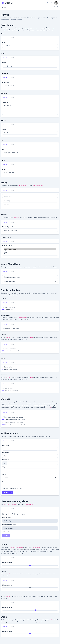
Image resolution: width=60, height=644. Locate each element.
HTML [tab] (12, 38)
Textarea (5, 102)
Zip (3, 481)
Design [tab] (5, 38)
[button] (52, 3)
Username (6, 460)
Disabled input (7, 517)
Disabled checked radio (11, 391)
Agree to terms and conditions (13, 488)
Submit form (8, 492)
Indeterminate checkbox (11, 329)
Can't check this (9, 532)
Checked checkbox (10, 309)
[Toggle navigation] (56, 8)
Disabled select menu (9, 525)
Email (4, 62)
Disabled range (7, 585)
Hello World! (30, 109)
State (4, 474)
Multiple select (7, 246)
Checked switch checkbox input (15, 420)
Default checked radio (11, 369)
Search (5, 129)
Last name (6, 453)
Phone (4, 169)
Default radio (8, 367)
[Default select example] (30, 230)
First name (6, 445)
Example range (7, 563)
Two (30, 252)
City (4, 467)
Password (5, 82)
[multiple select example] (30, 252)
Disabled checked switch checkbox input (18, 425)
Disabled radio (9, 388)
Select (8, 227)
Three (30, 254)
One (30, 251)
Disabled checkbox (10, 349)
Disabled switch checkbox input (15, 422)
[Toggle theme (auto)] (47, 3)
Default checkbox (9, 307)
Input (4, 43)
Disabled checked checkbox (13, 351)
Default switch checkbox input (14, 417)
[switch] (4, 417)
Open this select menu (30, 249)
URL (4, 149)
